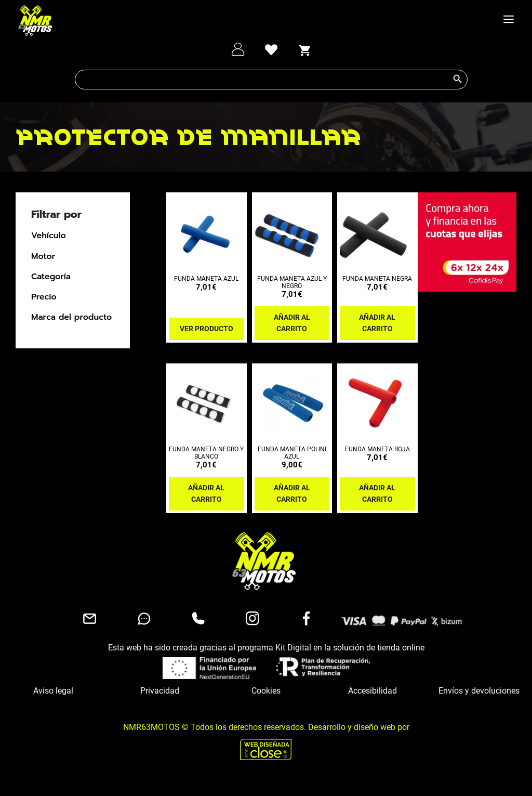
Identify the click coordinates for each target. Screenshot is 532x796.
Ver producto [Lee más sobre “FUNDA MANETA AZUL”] (207, 329)
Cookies (266, 691)
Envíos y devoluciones (479, 691)
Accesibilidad (373, 691)
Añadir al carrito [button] (292, 323)
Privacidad (160, 691)
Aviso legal (53, 691)
